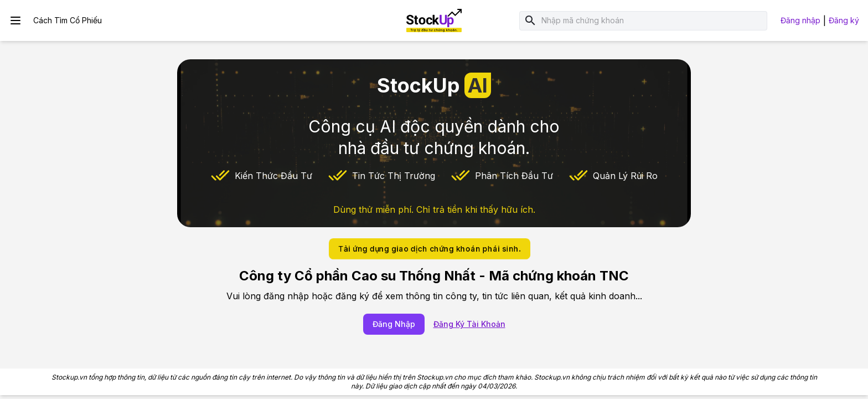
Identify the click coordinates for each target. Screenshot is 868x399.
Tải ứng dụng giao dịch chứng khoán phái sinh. (430, 249)
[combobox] (652, 21)
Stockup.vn (69, 377)
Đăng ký (844, 20)
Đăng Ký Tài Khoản (469, 324)
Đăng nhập (800, 20)
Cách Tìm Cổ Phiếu (68, 20)
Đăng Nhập (394, 324)
